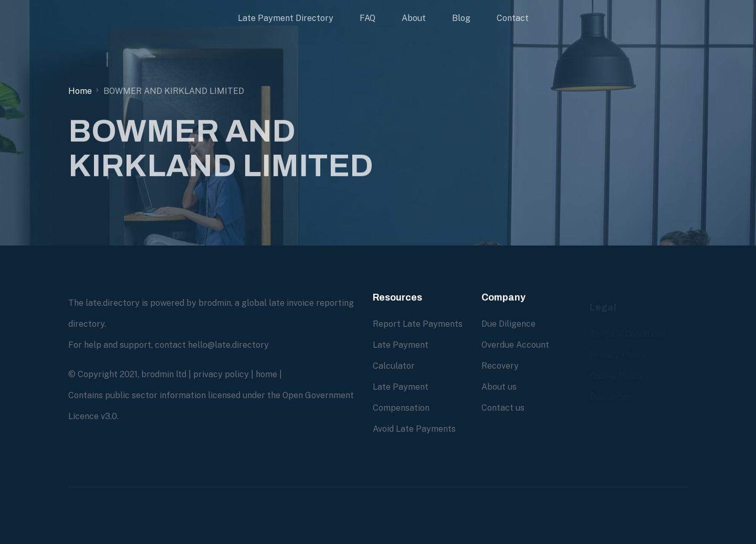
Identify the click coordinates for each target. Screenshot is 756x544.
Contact (513, 18)
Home (80, 91)
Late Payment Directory (286, 18)
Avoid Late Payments (414, 429)
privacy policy (221, 374)
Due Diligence (508, 324)
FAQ (367, 18)
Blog (461, 18)
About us (499, 387)
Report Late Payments (418, 324)
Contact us (503, 408)
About (414, 18)
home (266, 374)
